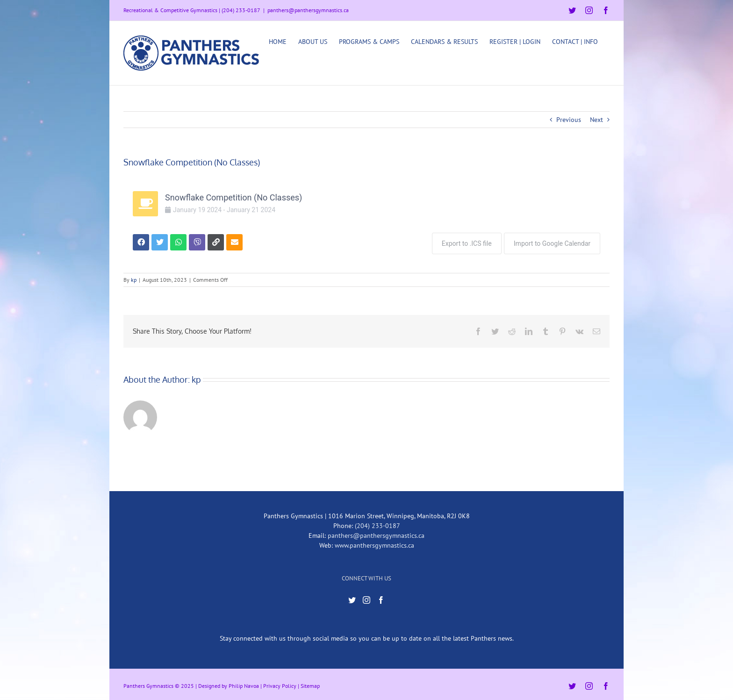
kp (134, 277)
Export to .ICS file (464, 241)
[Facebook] (381, 598)
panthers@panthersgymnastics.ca (308, 10)
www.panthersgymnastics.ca (374, 543)
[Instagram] (366, 598)
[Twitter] (352, 598)
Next (596, 120)
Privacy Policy (280, 683)
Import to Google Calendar (552, 241)
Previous (569, 120)
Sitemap (310, 683)
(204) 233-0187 (377, 523)
